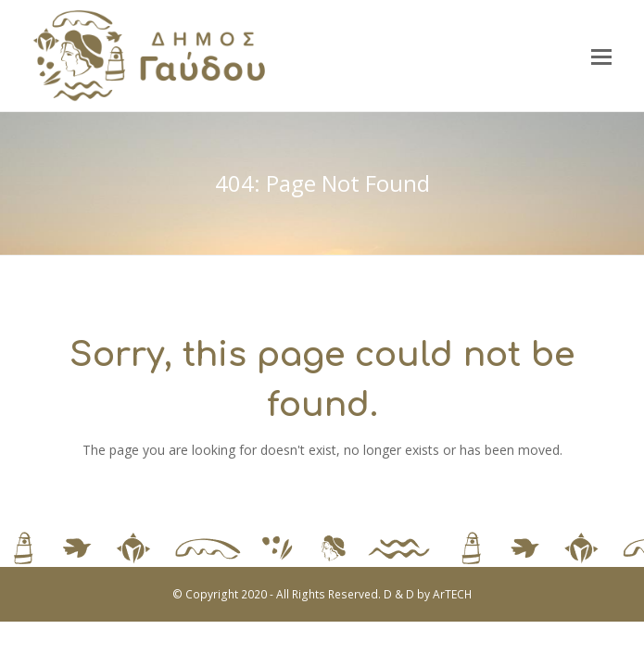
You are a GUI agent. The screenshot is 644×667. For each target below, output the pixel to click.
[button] (601, 56)
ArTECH (452, 594)
